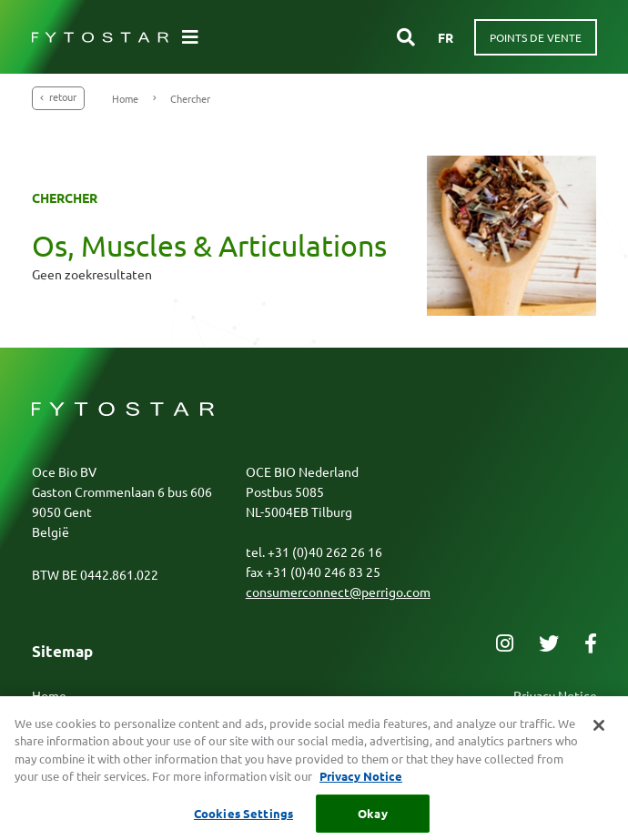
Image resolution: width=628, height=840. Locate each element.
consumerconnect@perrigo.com (338, 592)
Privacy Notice (555, 695)
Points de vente (536, 37)
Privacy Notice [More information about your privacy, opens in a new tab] (361, 785)
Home (125, 98)
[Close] (599, 734)
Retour (58, 96)
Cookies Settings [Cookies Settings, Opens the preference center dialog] (243, 821)
